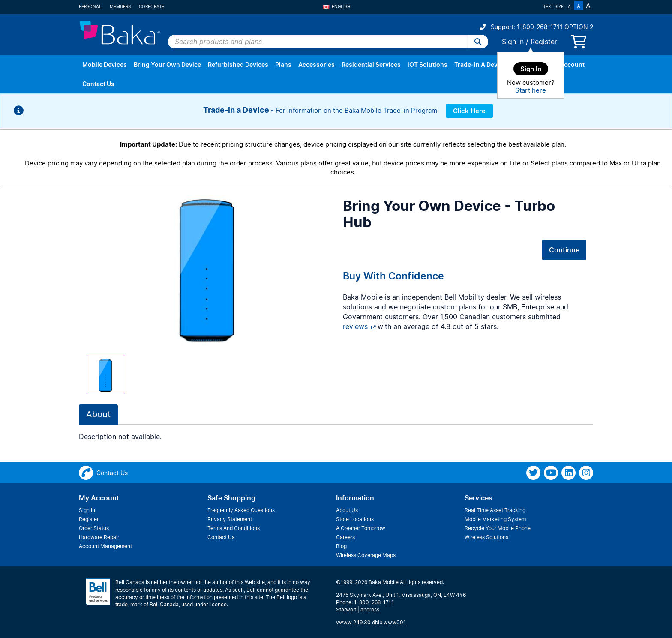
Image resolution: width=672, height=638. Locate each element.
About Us (347, 510)
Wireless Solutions (486, 537)
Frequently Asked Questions (241, 510)
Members (120, 6)
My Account (567, 64)
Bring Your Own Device (167, 64)
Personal (90, 6)
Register (544, 42)
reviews (355, 326)
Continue (564, 250)
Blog (341, 546)
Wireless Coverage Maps (366, 555)
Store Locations (355, 519)
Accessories (316, 64)
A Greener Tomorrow (361, 528)
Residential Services (371, 64)
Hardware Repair (99, 537)
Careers (345, 537)
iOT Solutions (427, 64)
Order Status (94, 528)
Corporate (151, 6)
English (336, 6)
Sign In (513, 42)
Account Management (105, 546)
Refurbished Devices (238, 64)
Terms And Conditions (234, 528)
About (98, 414)
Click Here (469, 111)
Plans (283, 64)
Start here (531, 90)
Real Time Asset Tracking (495, 510)
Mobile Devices (105, 64)
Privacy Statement (230, 519)
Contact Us (98, 84)
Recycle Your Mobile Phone (498, 528)
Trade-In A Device (480, 64)
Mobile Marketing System (495, 519)
